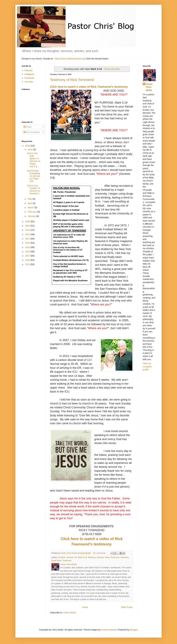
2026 (28, 146)
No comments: (100, 553)
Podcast (29, 70)
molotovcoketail (109, 630)
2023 (28, 230)
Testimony (67, 561)
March (31, 207)
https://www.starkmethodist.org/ (70, 59)
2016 (28, 260)
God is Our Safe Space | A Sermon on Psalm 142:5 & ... (34, 160)
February (32, 212)
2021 (28, 239)
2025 (28, 221)
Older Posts (127, 607)
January (32, 216)
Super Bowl (56, 561)
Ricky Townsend (112, 557)
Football (62, 557)
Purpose (100, 557)
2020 (28, 243)
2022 (28, 234)
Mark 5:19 (82, 557)
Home (85, 607)
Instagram (29, 74)
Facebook (29, 78)
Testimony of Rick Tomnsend (72, 80)
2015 (28, 264)
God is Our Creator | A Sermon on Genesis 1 (34, 190)
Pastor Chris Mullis (149, 87)
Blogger (134, 630)
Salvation (124, 557)
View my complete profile (147, 366)
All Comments (32, 132)
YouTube (29, 82)
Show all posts (112, 69)
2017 (28, 256)
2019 (28, 247)
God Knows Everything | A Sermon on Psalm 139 (34, 176)
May (30, 199)
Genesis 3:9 (72, 557)
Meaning (92, 557)
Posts (28, 127)
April (30, 203)
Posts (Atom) (70, 613)
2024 (28, 226)
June (30, 149)
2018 (28, 252)
